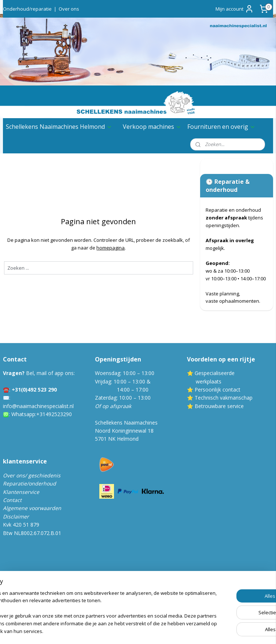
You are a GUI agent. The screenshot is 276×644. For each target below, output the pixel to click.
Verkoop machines (152, 127)
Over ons (69, 9)
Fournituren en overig (221, 127)
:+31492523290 (54, 414)
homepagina (111, 248)
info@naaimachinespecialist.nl (38, 406)
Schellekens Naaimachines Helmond (59, 127)
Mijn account (235, 9)
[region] (90, 605)
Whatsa (20, 414)
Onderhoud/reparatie (27, 9)
